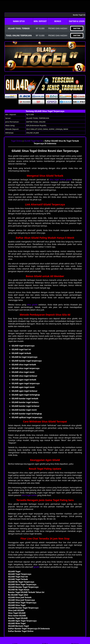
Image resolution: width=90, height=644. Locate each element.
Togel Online (17, 141)
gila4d (36, 567)
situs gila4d (32, 305)
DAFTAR (77, 28)
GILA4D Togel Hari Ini (33, 141)
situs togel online (29, 495)
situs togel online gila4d (60, 180)
